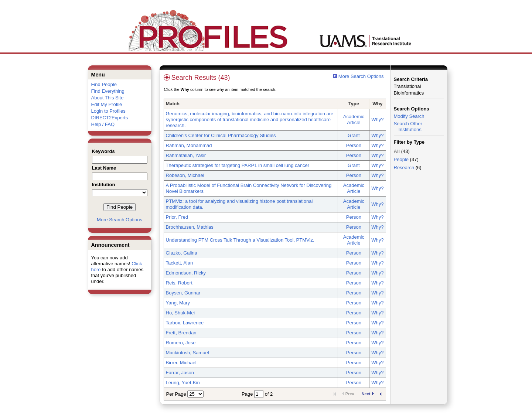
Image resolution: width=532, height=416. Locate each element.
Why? (377, 120)
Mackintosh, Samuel (187, 353)
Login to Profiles (108, 111)
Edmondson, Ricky (186, 273)
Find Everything (108, 91)
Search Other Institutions (408, 127)
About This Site (108, 98)
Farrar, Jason (180, 373)
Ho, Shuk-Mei (180, 313)
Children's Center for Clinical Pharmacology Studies (221, 135)
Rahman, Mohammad (189, 145)
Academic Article (354, 120)
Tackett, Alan (180, 263)
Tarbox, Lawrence (185, 323)
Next (368, 394)
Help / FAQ (103, 124)
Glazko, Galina (182, 253)
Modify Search (409, 116)
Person (354, 145)
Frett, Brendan (181, 333)
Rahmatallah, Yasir (186, 155)
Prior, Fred (177, 217)
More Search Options (120, 220)
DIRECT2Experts (110, 118)
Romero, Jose (181, 343)
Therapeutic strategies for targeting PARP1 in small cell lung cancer (238, 165)
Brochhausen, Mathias (190, 227)
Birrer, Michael (181, 363)
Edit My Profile (107, 104)
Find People (104, 84)
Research (404, 168)
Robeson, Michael (185, 175)
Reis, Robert (179, 283)
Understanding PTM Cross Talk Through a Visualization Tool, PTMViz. (240, 240)
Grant (354, 135)
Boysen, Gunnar (183, 293)
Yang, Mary (178, 303)
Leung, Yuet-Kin (183, 383)
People (401, 159)
